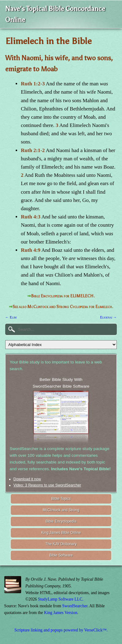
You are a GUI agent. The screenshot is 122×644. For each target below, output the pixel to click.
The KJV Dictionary (61, 544)
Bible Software (61, 555)
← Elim (11, 317)
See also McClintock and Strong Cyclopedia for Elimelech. (63, 307)
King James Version (61, 613)
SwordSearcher (75, 606)
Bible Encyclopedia (61, 521)
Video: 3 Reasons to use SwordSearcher (47, 485)
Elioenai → (108, 317)
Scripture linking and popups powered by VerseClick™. (61, 630)
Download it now (27, 479)
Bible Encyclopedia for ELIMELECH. (63, 296)
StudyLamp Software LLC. (61, 599)
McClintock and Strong (61, 510)
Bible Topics (61, 499)
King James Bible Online (61, 533)
